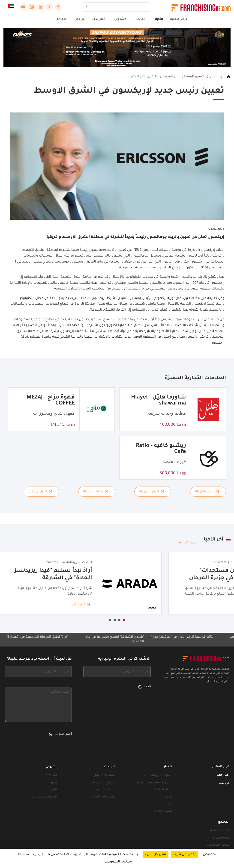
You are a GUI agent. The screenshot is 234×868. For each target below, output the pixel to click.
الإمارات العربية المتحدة (158, 776)
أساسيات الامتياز (104, 776)
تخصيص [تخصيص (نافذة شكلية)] (210, 855)
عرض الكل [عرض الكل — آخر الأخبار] (188, 543)
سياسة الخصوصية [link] (118, 862)
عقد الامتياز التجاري (103, 797)
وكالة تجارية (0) (96, 492)
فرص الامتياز (178, 19)
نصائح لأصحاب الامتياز (101, 783)
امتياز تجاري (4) (152, 492)
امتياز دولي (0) (40, 492)
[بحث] (120, 7)
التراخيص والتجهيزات (45, 797)
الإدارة (54, 783)
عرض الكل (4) (207, 492)
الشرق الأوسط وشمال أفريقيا (184, 77)
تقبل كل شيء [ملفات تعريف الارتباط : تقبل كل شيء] (156, 855)
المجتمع (62, 19)
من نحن (80, 19)
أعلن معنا (98, 19)
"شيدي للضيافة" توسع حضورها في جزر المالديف (111, 639)
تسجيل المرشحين (218, 845)
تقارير (169, 804)
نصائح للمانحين (105, 790)
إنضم (144, 687)
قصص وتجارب (163, 811)
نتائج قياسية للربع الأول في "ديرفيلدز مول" (178, 637)
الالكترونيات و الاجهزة (143, 77)
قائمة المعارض (220, 838)
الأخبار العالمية (163, 790)
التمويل (53, 790)
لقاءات (168, 797)
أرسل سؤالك (60, 734)
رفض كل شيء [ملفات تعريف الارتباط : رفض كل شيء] (184, 855)
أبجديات (141, 19)
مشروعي (120, 19)
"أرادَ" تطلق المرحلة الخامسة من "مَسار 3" (33, 637)
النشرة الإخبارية (220, 831)
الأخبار (159, 19)
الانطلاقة (52, 776)
